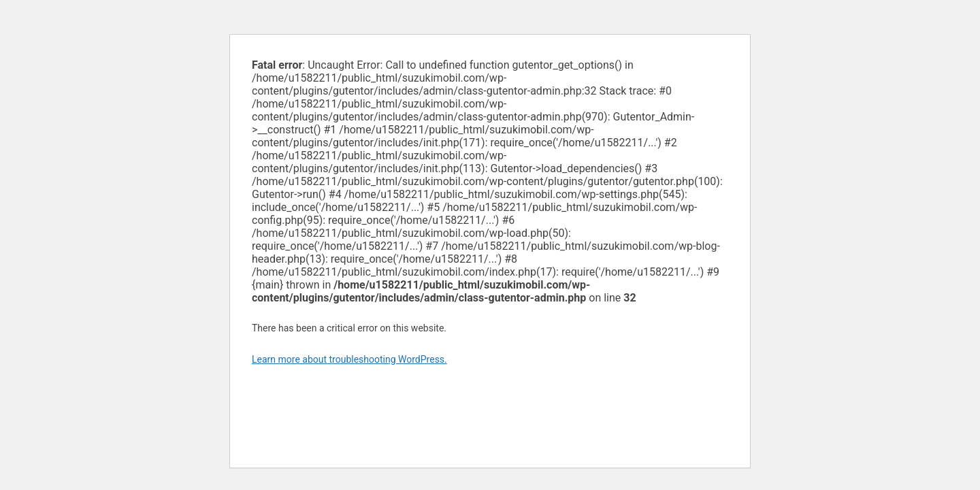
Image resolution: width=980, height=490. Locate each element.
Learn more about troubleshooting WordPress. (349, 359)
